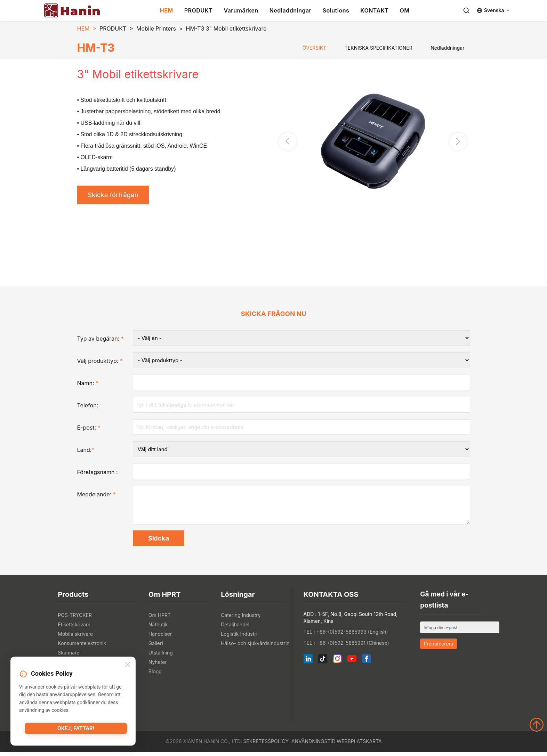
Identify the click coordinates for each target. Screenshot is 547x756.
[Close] (128, 666)
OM (404, 10)
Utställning (161, 657)
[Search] (466, 10)
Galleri (156, 647)
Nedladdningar (291, 10)
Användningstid (313, 745)
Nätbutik (158, 629)
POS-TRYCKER (75, 619)
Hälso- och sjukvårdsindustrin (255, 647)
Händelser (160, 638)
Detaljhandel (235, 629)
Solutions (336, 10)
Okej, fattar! (76, 730)
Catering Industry (241, 619)
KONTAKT (374, 10)
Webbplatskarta (359, 745)
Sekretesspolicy (266, 745)
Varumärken (241, 10)
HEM (167, 10)
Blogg (155, 676)
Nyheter (158, 666)
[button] (458, 142)
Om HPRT (160, 619)
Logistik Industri (239, 638)
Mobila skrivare (75, 638)
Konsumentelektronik (82, 647)
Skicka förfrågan (116, 196)
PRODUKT (199, 10)
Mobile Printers (156, 29)
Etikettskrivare (74, 629)
